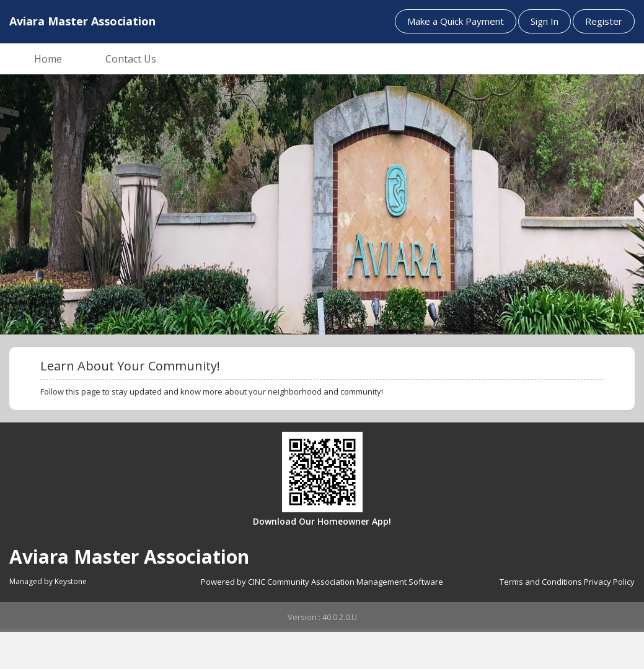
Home (48, 59)
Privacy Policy (609, 582)
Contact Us (131, 59)
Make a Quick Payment (456, 21)
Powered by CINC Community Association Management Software (322, 582)
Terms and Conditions (541, 582)
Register (604, 21)
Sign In (545, 21)
